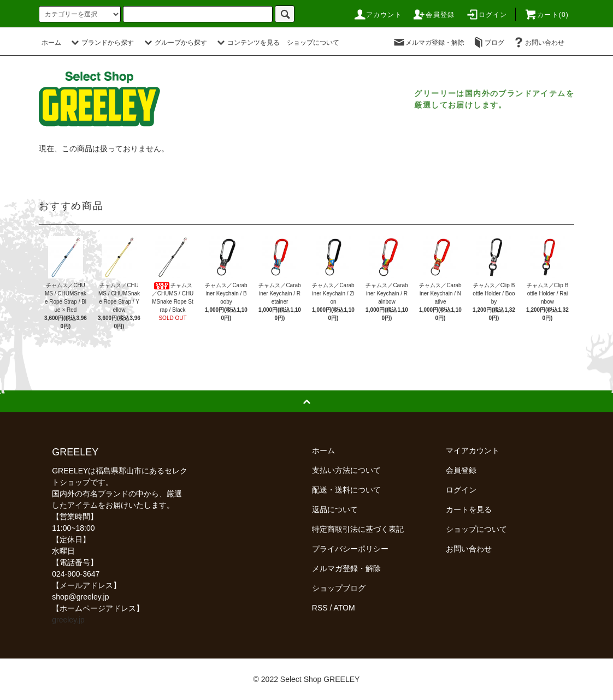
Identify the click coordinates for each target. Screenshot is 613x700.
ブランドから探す (101, 43)
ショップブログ (339, 588)
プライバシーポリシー (350, 549)
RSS (320, 608)
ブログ (488, 43)
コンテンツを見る (247, 43)
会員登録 (434, 15)
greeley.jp (68, 620)
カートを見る (469, 509)
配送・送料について (346, 490)
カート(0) (546, 15)
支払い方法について (346, 470)
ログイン (487, 15)
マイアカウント (473, 450)
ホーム (51, 43)
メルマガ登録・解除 (428, 43)
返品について (335, 509)
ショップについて (313, 43)
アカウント (378, 15)
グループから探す (174, 43)
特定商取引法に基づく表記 (358, 529)
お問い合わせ (538, 43)
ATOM (344, 608)
